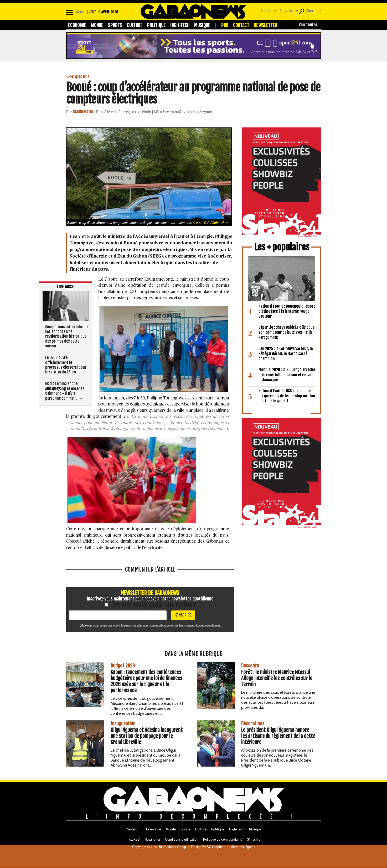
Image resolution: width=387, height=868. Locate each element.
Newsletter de (150, 593)
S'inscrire (268, 11)
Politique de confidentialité (223, 840)
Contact (241, 25)
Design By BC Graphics (208, 847)
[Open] (75, 11)
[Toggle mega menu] (305, 25)
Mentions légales (243, 847)
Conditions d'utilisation (182, 840)
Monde (97, 25)
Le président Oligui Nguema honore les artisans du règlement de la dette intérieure (278, 736)
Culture (135, 25)
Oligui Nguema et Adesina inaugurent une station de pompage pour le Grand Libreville (147, 736)
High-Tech (180, 25)
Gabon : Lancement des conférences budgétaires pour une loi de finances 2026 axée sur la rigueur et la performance (146, 681)
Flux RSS (133, 840)
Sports (115, 25)
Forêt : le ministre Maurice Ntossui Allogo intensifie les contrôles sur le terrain (277, 678)
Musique (202, 25)
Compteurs (78, 76)
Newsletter (289, 11)
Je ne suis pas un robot (150, 604)
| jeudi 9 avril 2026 (102, 12)
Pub (225, 25)
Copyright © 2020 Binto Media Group (159, 847)
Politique (156, 25)
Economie (77, 25)
